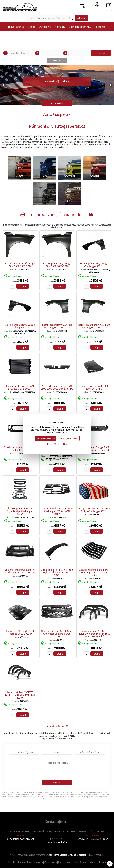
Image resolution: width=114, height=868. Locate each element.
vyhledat (101, 53)
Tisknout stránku (35, 862)
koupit (23, 286)
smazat (57, 61)
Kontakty (60, 27)
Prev (3, 85)
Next (111, 85)
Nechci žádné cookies (57, 444)
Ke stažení (100, 27)
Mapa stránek (50, 862)
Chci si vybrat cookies (69, 439)
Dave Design (100, 862)
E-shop (31, 27)
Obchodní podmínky (80, 27)
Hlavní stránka (16, 27)
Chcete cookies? (66, 862)
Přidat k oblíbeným (17, 862)
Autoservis (45, 27)
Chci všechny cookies (45, 439)
